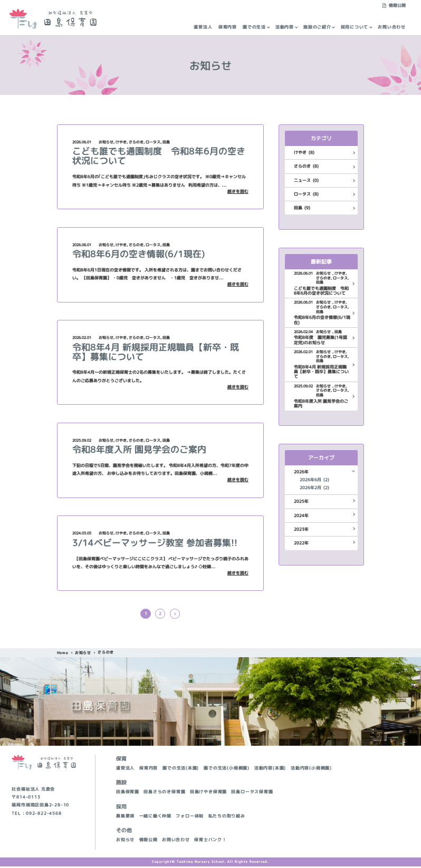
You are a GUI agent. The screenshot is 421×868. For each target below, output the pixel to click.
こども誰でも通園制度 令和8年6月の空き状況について (159, 156)
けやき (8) (304, 153)
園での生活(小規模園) (227, 770)
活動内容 (285, 27)
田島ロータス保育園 (252, 793)
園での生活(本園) (181, 770)
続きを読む (238, 192)
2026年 (301, 472)
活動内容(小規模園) (311, 770)
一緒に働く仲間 (156, 818)
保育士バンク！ (211, 841)
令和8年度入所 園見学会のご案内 (139, 449)
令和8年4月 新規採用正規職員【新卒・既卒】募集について (156, 352)
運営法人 (203, 27)
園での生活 (254, 27)
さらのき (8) (306, 166)
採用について (355, 27)
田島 (166, 142)
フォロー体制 (190, 818)
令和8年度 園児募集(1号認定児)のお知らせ (320, 340)
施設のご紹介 (317, 27)
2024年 (301, 516)
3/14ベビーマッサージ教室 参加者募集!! (155, 543)
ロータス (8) (306, 194)
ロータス (153, 142)
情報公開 (397, 6)
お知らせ (106, 142)
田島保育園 (128, 793)
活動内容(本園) (270, 770)
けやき (121, 142)
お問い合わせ (392, 27)
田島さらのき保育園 (164, 793)
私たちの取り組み (227, 818)
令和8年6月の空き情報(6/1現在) (138, 254)
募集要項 (125, 818)
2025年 (301, 501)
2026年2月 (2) (314, 488)
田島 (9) (302, 208)
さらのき (136, 142)
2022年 (301, 543)
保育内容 (228, 27)
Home (63, 654)
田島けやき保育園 (208, 793)
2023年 (301, 529)
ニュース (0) (306, 181)
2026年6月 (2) (314, 480)
